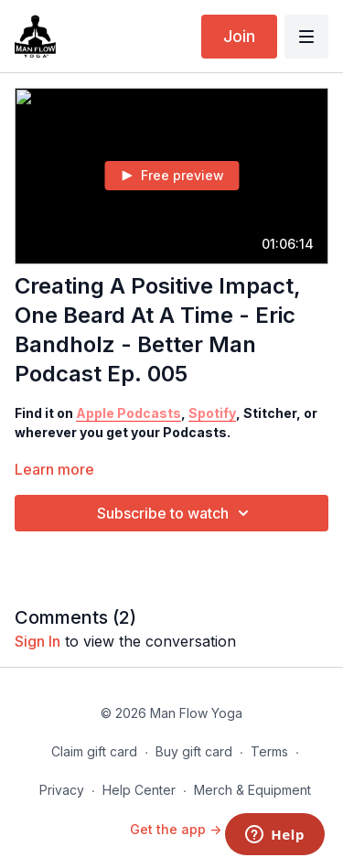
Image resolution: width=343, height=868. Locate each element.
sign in (38, 641)
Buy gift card (194, 751)
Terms (269, 751)
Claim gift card (94, 751)
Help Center (139, 790)
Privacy (62, 790)
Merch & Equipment (252, 790)
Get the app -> (176, 829)
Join (239, 36)
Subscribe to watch (176, 513)
